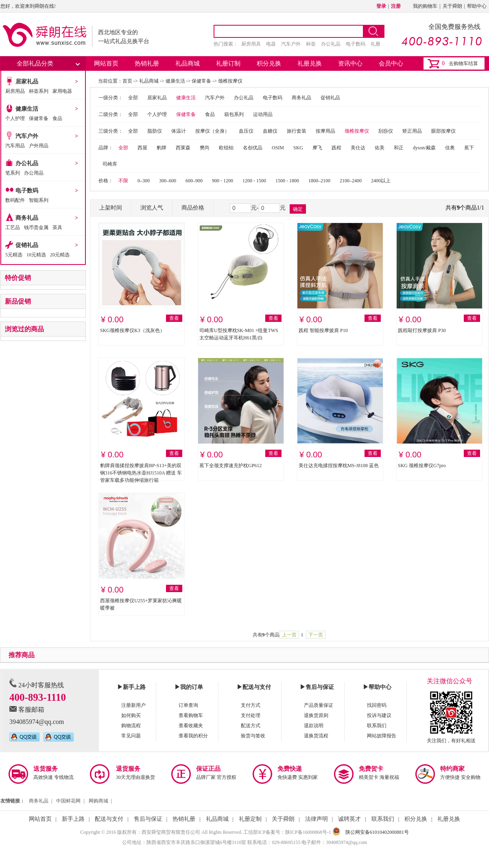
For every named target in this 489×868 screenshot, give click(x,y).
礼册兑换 (310, 63)
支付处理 (251, 715)
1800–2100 (319, 181)
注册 (396, 6)
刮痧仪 (386, 131)
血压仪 (246, 131)
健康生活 (27, 109)
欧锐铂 (226, 148)
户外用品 (39, 146)
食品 (57, 118)
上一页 (289, 635)
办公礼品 (331, 44)
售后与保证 (148, 819)
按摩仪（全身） (212, 131)
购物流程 (131, 726)
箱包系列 (234, 114)
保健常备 (39, 118)
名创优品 (253, 148)
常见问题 (131, 736)
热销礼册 (147, 63)
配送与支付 (109, 819)
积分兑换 (269, 63)
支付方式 (251, 705)
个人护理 (15, 118)
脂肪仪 (155, 131)
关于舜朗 (452, 6)
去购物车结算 (463, 63)
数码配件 (15, 200)
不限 (123, 181)
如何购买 (131, 715)
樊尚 (205, 148)
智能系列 (39, 200)
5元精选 (14, 255)
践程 (336, 148)
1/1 (480, 208)
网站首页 (106, 63)
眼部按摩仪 (443, 131)
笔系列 (13, 173)
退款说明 (314, 726)
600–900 (194, 181)
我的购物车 (425, 6)
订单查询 (188, 705)
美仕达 (358, 148)
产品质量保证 (319, 705)
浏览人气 (152, 208)
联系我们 (377, 726)
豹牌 (162, 148)
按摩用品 (325, 131)
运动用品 (263, 114)
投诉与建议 (379, 715)
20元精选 (60, 255)
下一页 (316, 635)
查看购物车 (191, 715)
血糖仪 (270, 131)
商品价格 (193, 208)
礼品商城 (188, 63)
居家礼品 (27, 82)
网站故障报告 (382, 736)
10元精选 (36, 255)
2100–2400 (351, 181)
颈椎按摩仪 (230, 81)
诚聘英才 (349, 819)
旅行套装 (297, 131)
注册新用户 (133, 705)
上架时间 (111, 208)
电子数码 (356, 44)
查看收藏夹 (191, 726)
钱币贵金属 (36, 227)
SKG (298, 148)
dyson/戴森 (424, 148)
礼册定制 (250, 819)
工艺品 (13, 227)
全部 (133, 98)
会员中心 (391, 63)
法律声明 (317, 819)
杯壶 (311, 44)
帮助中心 (477, 6)
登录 (381, 6)
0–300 (144, 181)
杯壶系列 (39, 91)
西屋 (142, 148)
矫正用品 (412, 131)
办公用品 (34, 173)
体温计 (179, 131)
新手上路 (73, 819)
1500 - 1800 (287, 181)
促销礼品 (27, 245)
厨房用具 (251, 44)
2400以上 (381, 181)
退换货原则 (316, 715)
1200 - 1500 (254, 181)
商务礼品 (27, 218)
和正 (399, 148)
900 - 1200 (223, 181)
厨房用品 (15, 91)
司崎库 (110, 164)
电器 (271, 44)
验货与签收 (253, 736)
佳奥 (450, 148)
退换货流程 (316, 736)
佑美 (380, 148)
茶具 (57, 227)
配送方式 (251, 726)
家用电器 (62, 91)
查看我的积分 (193, 736)
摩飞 (317, 148)
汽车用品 (15, 146)
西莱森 (183, 148)
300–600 (168, 181)
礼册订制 (228, 63)
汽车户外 (291, 44)
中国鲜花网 (68, 801)
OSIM (278, 148)
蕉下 (469, 148)
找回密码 (377, 705)
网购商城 (98, 801)
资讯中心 (350, 63)
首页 (127, 81)
